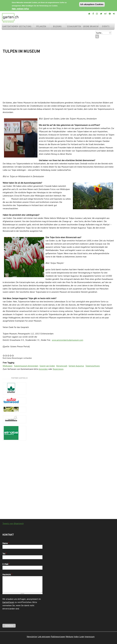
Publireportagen (58, 637)
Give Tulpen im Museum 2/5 (6, 355)
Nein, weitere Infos (20, 9)
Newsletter (32, 637)
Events (106, 26)
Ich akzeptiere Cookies (92, 4)
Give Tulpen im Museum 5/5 (13, 355)
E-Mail (6, 564)
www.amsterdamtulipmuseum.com (67, 340)
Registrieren (58, 369)
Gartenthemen (10, 26)
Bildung (57, 26)
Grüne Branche (91, 26)
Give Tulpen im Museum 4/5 (11, 355)
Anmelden (43, 369)
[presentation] (23, 619)
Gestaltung (25, 26)
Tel (4, 554)
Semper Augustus (76, 366)
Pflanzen (41, 26)
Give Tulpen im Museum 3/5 (8, 355)
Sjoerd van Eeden (47, 366)
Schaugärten (74, 26)
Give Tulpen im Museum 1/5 (4, 355)
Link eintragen (44, 637)
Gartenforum (8, 602)
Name (6, 543)
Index (76, 637)
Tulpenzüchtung (92, 366)
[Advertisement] (58, 76)
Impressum (90, 637)
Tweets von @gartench (13, 523)
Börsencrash (62, 366)
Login (82, 637)
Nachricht (7, 574)
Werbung (69, 637)
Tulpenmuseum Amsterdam (26, 366)
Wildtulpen (8, 366)
